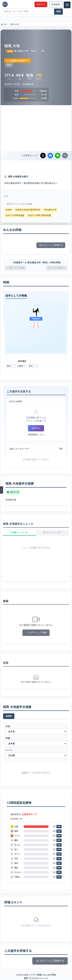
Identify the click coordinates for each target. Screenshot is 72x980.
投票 (59, 827)
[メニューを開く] (2, 490)
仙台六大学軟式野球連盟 (39, 215)
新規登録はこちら (36, 435)
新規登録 (56, 4)
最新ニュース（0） (20, 533)
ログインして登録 (36, 633)
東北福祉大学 (50, 210)
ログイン (41, 4)
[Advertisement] (36, 128)
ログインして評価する (51, 245)
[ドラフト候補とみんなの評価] (5, 4)
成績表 (9, 716)
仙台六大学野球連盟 (15, 215)
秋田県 (9, 210)
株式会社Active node (39, 978)
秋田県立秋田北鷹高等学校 (28, 210)
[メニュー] (67, 5)
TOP (4, 24)
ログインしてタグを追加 (19, 204)
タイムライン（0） (52, 533)
